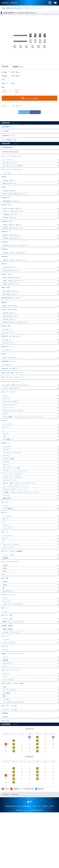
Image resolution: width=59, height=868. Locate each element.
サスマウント (7, 489)
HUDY (5, 610)
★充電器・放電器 (7, 672)
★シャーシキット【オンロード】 (12, 161)
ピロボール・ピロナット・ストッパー (15, 524)
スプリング (6, 428)
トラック (6, 465)
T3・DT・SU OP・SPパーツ (12, 417)
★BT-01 (4, 378)
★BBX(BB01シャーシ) (9, 386)
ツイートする (24, 112)
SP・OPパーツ (18, 8)
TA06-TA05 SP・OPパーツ (12, 210)
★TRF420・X (6, 243)
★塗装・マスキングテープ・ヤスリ (13, 703)
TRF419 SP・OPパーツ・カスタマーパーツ (17, 259)
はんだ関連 (6, 746)
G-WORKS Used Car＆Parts (11, 156)
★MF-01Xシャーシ (8, 370)
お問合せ (52, 862)
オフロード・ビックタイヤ (12, 584)
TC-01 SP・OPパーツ (10, 283)
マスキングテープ (9, 713)
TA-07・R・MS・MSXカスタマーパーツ (16, 202)
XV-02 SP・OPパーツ (10, 333)
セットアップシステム (10, 743)
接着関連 (6, 598)
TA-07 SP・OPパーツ (10, 199)
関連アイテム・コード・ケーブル (14, 668)
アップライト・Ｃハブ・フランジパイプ (16, 505)
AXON (5, 613)
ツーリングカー (8, 455)
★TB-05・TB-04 (7, 290)
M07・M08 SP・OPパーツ (12, 309)
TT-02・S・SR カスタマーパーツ (14, 221)
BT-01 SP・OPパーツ (10, 382)
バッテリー (6, 688)
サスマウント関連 (9, 492)
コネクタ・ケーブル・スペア (12, 679)
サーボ (5, 657)
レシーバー (6, 645)
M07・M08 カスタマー (11, 312)
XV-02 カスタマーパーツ (11, 337)
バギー (5, 468)
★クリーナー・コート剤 (9, 759)
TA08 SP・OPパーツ (10, 187)
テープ (5, 728)
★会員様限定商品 (7, 150)
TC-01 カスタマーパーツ (11, 286)
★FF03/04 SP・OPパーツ (11, 394)
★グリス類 (5, 620)
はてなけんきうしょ (9, 634)
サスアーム (6, 499)
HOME (3, 8)
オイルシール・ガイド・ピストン (14, 441)
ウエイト (6, 699)
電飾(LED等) (7, 534)
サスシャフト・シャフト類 (12, 502)
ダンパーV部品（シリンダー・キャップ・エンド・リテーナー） (24, 447)
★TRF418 (5, 263)
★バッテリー (6, 683)
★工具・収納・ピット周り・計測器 (13, 735)
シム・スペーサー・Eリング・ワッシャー (17, 521)
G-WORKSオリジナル (9, 137)
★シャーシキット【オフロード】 (12, 175)
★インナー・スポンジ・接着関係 (12, 591)
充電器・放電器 (8, 676)
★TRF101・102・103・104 (11, 358)
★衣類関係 (5, 768)
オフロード (6, 563)
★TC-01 (4, 279)
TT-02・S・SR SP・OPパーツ (13, 218)
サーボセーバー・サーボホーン (13, 511)
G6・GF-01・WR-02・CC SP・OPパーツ (17, 413)
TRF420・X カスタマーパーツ (13, 250)
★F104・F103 (10, 8)
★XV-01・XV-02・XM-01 (10, 329)
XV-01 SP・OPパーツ (10, 340)
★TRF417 (5, 271)
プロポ (5, 642)
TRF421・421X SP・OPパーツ (13, 236)
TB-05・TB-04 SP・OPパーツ (13, 294)
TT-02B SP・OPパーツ (10, 225)
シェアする (35, 112)
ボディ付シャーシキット (11, 168)
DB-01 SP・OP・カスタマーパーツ (14, 404)
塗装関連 (6, 710)
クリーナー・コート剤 (10, 763)
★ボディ (4, 451)
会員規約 (45, 862)
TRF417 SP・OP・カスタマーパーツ (16, 275)
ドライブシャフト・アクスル (12, 486)
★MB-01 (4, 321)
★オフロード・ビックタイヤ (11, 409)
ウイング (6, 542)
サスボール (6, 495)
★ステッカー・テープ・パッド (12, 721)
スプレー (6, 707)
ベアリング (6, 531)
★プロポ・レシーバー (9, 638)
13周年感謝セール (7, 127)
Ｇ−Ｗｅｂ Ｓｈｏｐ (9, 3)
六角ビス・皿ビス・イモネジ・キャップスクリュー (20, 518)
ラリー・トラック (9, 566)
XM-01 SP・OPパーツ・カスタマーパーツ (17, 343)
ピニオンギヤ (7, 479)
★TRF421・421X (7, 232)
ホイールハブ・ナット (10, 515)
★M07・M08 (6, 305)
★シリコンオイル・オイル (10, 603)
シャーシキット (8, 165)
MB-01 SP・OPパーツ (11, 325)
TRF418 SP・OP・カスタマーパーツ (16, 267)
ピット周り (6, 752)
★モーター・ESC (7, 661)
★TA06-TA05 (6, 206)
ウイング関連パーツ (9, 545)
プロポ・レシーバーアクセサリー (14, 649)
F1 (4, 462)
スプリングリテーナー (10, 434)
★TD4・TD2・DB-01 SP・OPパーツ (14, 399)
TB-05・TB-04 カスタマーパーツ (14, 298)
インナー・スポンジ (9, 595)
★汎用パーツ (6, 475)
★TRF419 (5, 255)
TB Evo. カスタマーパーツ (11, 301)
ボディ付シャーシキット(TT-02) (13, 171)
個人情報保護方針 (26, 862)
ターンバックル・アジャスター (13, 508)
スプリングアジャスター (11, 431)
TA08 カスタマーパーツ (11, 190)
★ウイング (5, 538)
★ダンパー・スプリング (9, 421)
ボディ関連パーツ (9, 471)
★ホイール (5, 570)
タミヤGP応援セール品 (9, 142)
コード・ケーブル (9, 691)
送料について (37, 862)
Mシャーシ (6, 458)
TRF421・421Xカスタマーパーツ (14, 239)
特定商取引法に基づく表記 (12, 862)
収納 (4, 749)
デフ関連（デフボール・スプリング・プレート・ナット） (22, 527)
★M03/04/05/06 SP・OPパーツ (12, 316)
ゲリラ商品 (5, 132)
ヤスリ (5, 717)
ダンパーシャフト (9, 438)
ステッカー (6, 725)
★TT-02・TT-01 (7, 214)
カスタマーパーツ (9, 354)
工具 (4, 739)
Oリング (6, 444)
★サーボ (4, 653)
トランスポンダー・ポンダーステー (15, 755)
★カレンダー (6, 776)
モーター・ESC (8, 665)
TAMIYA (5, 607)
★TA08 (4, 183)
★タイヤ (4, 549)
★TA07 (4, 195)
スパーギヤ (6, 483)
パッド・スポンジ (9, 731)
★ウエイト (5, 695)
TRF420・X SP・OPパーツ (12, 247)
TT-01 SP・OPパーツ (10, 228)
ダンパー (6, 425)
